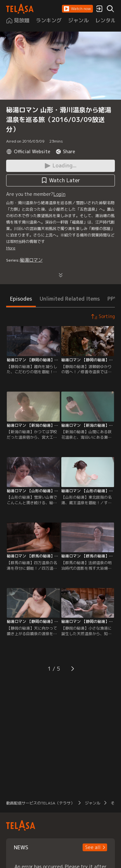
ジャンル (93, 803)
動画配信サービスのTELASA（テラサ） (40, 803)
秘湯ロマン (31, 260)
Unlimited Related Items (70, 299)
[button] (77, 9)
